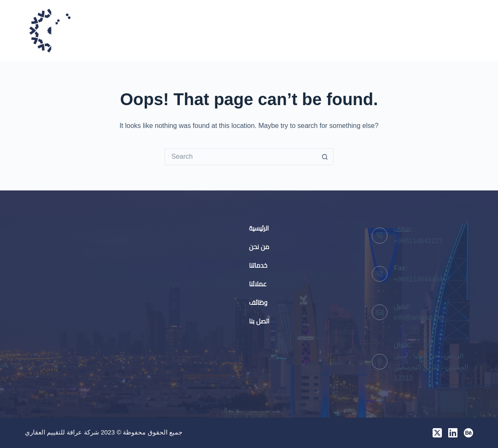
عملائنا (372, 30)
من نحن (283, 30)
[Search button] (325, 157)
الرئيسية (237, 30)
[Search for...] (241, 157)
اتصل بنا (462, 30)
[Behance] (468, 433)
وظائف (417, 30)
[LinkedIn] (453, 433)
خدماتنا (328, 30)
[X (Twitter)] (437, 433)
